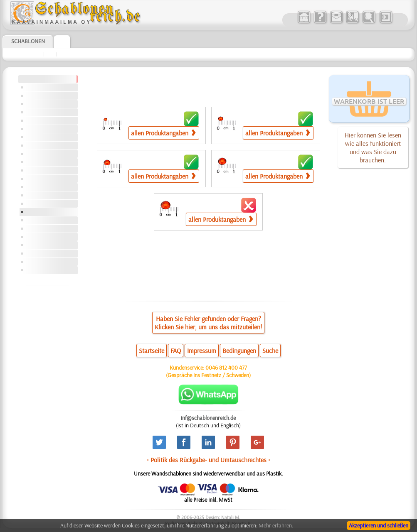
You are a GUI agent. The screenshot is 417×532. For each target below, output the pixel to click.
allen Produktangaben (163, 133)
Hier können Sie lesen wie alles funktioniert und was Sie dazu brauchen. (373, 147)
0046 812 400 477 (226, 368)
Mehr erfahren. (276, 525)
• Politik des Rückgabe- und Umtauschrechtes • (208, 460)
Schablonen (28, 41)
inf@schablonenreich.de (208, 418)
